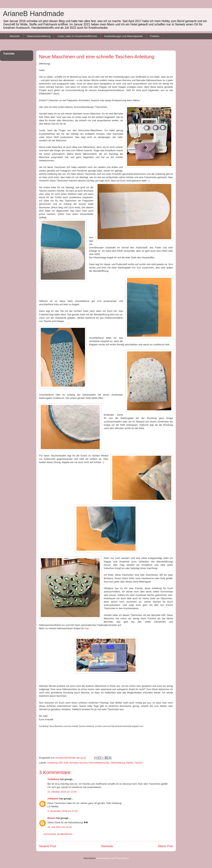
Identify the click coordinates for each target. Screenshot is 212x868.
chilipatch (53, 799)
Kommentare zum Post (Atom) (113, 858)
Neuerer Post (48, 846)
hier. (87, 628)
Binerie (51, 818)
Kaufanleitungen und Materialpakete (123, 36)
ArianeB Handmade (34, 14)
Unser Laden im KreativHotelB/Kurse (77, 36)
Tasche (139, 763)
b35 (61, 763)
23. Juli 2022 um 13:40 (60, 827)
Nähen (130, 763)
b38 (66, 763)
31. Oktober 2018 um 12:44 (62, 792)
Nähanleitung (118, 763)
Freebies (155, 36)
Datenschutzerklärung (39, 36)
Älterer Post (165, 846)
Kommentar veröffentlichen (58, 834)
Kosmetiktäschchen (99, 763)
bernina (83, 763)
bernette (74, 763)
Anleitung (52, 763)
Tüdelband (53, 779)
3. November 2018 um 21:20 (63, 811)
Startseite (15, 36)
